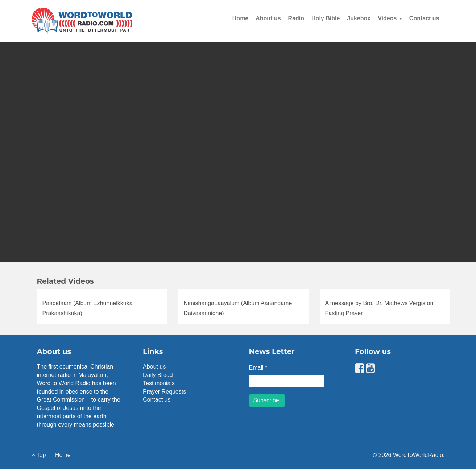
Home (240, 18)
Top (39, 455)
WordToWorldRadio (418, 455)
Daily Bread (158, 375)
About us (268, 18)
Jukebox (359, 18)
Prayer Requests (164, 392)
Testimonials (159, 383)
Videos (390, 18)
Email (258, 368)
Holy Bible (326, 18)
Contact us (424, 18)
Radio (296, 18)
